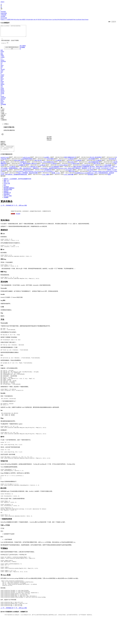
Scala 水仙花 (90, 173)
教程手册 (49, 141)
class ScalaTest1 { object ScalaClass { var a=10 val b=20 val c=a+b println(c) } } (35, 175)
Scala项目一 (47, 161)
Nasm (83, 19)
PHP (12, 19)
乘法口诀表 (17, 164)
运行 (3, 111)
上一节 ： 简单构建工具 (7, 209)
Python (2, 19)
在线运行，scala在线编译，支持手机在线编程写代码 (17, 182)
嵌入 (2, 121)
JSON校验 (3, 107)
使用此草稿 (7, 133)
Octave (2, 104)
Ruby (32, 19)
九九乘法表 (71, 162)
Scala (68, 19)
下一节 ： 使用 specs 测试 (20, 209)
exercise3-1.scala (5, 161)
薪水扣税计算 (113, 162)
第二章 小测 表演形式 (96, 161)
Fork (2, 114)
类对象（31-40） (56, 176)
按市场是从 (91, 178)
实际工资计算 (38, 164)
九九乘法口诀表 (75, 167)
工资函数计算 (23, 165)
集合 (5, 188)
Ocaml (2, 90)
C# (26, 19)
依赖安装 (4, 122)
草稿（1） (4, 116)
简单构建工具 (7, 196)
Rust (18, 19)
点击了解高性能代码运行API (12, 50)
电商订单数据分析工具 (70, 161)
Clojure (2, 77)
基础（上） (7, 184)
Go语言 (9, 19)
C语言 (2, 58)
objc (35, 19)
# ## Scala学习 (69, 173)
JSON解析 (22, 50)
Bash (62, 19)
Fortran (87, 19)
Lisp (77, 19)
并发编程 (6, 201)
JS (20, 51)
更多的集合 (7, 198)
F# (37, 19)
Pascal (56, 19)
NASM (2, 96)
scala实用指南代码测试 (27, 162)
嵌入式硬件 (23, 48)
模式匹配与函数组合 (9, 191)
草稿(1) (6, 126)
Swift (43, 19)
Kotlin (29, 19)
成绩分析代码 (26, 173)
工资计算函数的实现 (93, 165)
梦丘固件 (18, 217)
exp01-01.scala (26, 161)
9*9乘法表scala (33, 170)
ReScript (3, 101)
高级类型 (6, 194)
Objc (2, 69)
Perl (59, 19)
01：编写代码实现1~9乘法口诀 (29, 167)
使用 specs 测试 (8, 199)
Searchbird (6, 190)
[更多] (109, 178)
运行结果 (49, 139)
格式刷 (3, 117)
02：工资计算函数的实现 (47, 165)
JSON (2, 68)
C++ (6, 19)
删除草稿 (12, 133)
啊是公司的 (72, 175)
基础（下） (7, 185)
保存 (2, 113)
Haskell (71, 19)
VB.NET (40, 19)
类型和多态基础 (8, 193)
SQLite (15, 19)
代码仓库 (49, 142)
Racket (80, 19)
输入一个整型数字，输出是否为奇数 (28, 176)
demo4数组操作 (55, 170)
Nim (74, 19)
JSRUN (2, 2)
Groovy (51, 19)
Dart (21, 19)
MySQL (3, 93)
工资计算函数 (91, 162)
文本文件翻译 (50, 162)
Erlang (65, 19)
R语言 (24, 19)
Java (2, 55)
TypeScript (3, 100)
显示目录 (3, 179)
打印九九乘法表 (64, 168)
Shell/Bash (3, 64)
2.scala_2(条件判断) (69, 178)
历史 (2, 119)
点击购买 (13, 217)
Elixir (2, 102)
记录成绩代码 (48, 173)
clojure (47, 19)
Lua (53, 19)
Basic (2, 105)
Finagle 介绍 (7, 187)
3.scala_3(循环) (46, 178)
